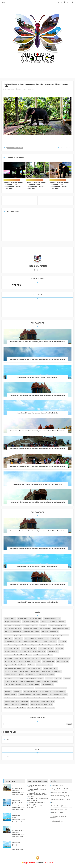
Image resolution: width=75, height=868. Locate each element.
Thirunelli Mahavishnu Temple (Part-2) (41, 705)
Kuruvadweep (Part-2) (11, 662)
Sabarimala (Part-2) (47, 685)
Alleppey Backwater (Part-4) (49, 622)
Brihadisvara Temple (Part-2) (13, 632)
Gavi (46, 642)
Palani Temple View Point (34, 668)
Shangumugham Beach (42, 688)
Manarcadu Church (25, 662)
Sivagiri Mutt (8, 691)
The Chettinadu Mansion (40, 695)
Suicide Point (18, 691)
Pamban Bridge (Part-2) (11, 671)
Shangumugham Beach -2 (59, 688)
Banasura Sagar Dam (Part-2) (13, 628)
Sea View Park (29, 688)
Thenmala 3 (60, 698)
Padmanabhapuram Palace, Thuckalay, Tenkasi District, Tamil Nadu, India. (37, 795)
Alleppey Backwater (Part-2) (12, 622)
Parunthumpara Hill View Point (46, 675)
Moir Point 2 (31, 665)
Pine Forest (58, 678)
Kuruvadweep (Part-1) (63, 658)
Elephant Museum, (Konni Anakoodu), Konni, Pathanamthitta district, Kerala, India (13, 186)
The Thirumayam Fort (31, 698)
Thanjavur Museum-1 (45, 691)
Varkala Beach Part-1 (34, 708)
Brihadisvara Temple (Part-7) (50, 635)
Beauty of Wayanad (45, 628)
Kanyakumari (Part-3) (25, 652)
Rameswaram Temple (11, 681)
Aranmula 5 (34, 625)
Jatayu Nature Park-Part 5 (29, 648)
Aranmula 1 (62, 622)
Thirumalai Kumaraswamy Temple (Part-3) (16, 705)
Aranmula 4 (25, 625)
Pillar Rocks (49, 678)
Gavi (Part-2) (62, 642)
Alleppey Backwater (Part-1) (52, 618)
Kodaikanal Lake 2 (10, 655)
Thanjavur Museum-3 (10, 695)
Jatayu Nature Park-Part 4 (12, 648)
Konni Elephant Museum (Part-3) (14, 658)
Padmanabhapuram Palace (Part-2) (15, 668)
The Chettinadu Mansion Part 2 (13, 698)
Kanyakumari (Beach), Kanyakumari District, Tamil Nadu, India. (37, 377)
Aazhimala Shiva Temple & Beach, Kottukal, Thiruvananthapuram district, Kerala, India (36, 805)
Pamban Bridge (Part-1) (50, 668)
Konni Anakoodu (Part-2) (15, 148)
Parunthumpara (30, 675)
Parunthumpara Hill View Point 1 (14, 678)
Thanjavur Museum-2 (59, 691)
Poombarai (67, 678)
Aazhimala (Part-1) (10, 618)
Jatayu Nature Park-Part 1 (21, 645)
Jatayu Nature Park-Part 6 (46, 648)
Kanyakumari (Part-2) (11, 652)
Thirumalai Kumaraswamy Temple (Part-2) (43, 701)
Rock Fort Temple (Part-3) (26, 681)
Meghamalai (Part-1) (48, 662)
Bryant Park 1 (64, 635)
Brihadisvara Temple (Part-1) (61, 628)
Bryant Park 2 (8, 638)
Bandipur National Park (30, 628)
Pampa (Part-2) (36, 671)
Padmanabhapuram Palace (44, 665)
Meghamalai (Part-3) (10, 665)
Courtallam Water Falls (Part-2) (33, 642)
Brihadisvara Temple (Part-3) (31, 632)
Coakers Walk (55, 638)
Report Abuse (9, 732)
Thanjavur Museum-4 (25, 695)
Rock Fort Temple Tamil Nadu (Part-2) (15, 685)
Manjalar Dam (36, 662)
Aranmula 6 (43, 625)
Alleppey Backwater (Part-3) (31, 622)
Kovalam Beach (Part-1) (32, 658)
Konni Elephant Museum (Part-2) (43, 655)
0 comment (31, 89)
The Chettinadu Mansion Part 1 (58, 695)
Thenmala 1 (42, 698)
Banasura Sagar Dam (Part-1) (57, 625)
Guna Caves (8, 645)
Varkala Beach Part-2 (48, 708)
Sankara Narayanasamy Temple (14, 688)
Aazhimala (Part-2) (23, 618)
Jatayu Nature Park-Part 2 (38, 645)
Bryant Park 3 (18, 638)
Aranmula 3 (17, 625)
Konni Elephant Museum (24, 655)
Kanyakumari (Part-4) (39, 652)
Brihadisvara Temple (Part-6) (31, 635)
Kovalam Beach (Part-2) (48, 658)
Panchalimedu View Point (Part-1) (52, 671)
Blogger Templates (29, 863)
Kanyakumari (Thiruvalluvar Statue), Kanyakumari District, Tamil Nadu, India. (37, 484)
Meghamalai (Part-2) (62, 662)
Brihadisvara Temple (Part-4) (50, 632)
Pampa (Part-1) (25, 671)
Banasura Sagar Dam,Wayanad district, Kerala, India (37, 799)
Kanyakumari (59, 648)
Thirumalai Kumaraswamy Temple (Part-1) (16, 701)
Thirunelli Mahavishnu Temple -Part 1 (15, 708)
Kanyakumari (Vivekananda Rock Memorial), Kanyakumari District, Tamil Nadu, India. (37, 342)
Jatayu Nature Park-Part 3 (55, 645)
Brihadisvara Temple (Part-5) (13, 635)
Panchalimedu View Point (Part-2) (14, 675)
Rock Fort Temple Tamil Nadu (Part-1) (47, 681)
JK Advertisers (49, 863)
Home (3, 2)
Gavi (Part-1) (53, 642)
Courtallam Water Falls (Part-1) (13, 642)
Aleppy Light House (36, 618)
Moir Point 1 (22, 665)
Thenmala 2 (51, 698)
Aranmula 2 (8, 625)
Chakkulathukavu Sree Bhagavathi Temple (37, 638)
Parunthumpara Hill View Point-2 (34, 678)
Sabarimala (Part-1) (34, 685)
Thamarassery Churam (30, 691)
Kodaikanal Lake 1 (53, 652)
